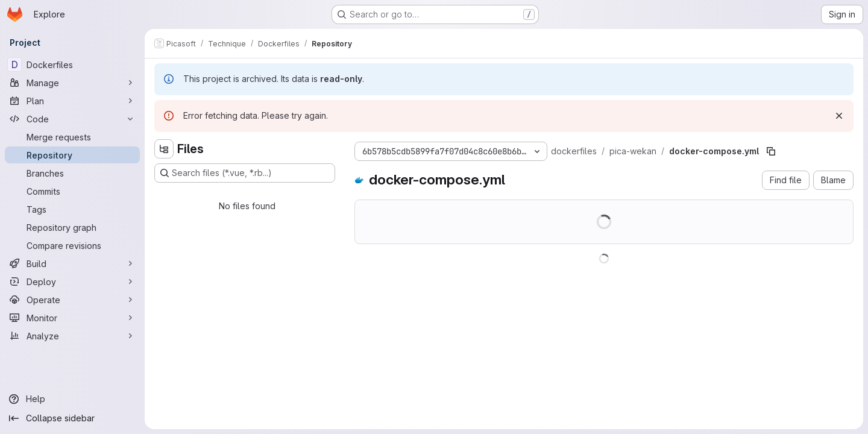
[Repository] (72, 155)
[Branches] (72, 173)
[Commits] (72, 191)
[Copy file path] (771, 151)
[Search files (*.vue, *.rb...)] (245, 173)
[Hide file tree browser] (164, 149)
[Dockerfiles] (72, 64)
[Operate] (72, 300)
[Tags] (72, 209)
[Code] (72, 119)
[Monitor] (72, 318)
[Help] (72, 399)
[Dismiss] (839, 116)
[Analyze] (72, 336)
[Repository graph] (72, 227)
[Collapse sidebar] (72, 418)
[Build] (72, 263)
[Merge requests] (72, 137)
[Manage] (72, 83)
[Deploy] (72, 281)
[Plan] (72, 101)
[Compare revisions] (72, 245)
